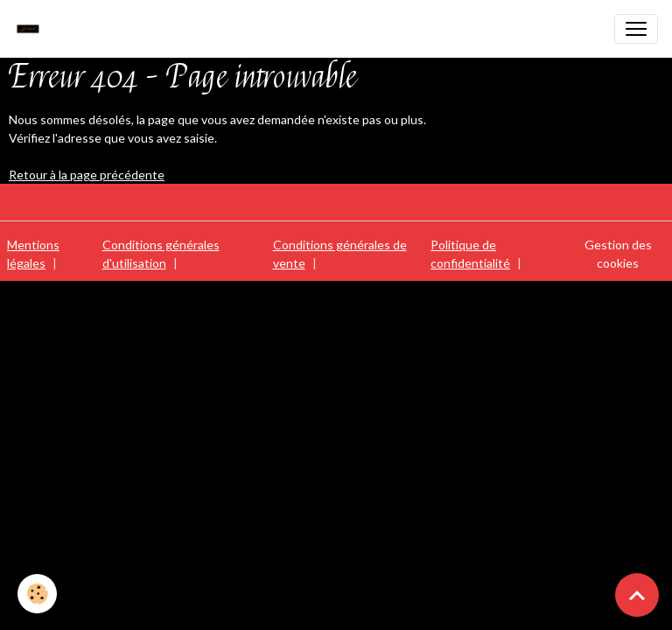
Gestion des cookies (618, 254)
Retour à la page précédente (87, 175)
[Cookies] (37, 594)
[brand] (32, 29)
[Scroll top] (637, 595)
